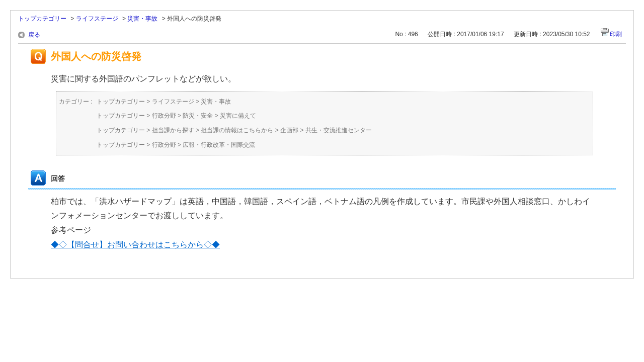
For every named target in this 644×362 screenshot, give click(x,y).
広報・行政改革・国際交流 (219, 145)
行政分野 (164, 116)
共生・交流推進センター (339, 130)
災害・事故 (142, 19)
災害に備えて (238, 116)
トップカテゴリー (42, 19)
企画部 (289, 130)
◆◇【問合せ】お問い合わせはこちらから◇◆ (135, 245)
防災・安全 (198, 116)
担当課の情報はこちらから (237, 130)
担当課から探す (173, 130)
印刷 (616, 34)
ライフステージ (97, 19)
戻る (34, 35)
